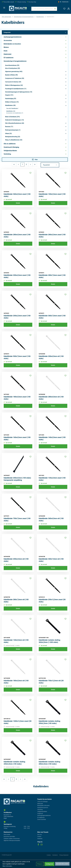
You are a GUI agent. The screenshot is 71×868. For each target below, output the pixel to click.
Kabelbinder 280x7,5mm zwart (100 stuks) (52, 276)
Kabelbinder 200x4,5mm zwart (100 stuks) (17, 276)
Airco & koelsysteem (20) (13, 68)
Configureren (49, 864)
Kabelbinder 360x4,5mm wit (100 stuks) (51, 520)
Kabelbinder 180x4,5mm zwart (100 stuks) (17, 398)
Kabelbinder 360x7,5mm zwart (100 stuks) (52, 317)
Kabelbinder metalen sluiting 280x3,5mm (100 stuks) (49, 763)
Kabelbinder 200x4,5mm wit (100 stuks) (51, 357)
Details (18, 203)
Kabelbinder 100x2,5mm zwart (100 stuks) (52, 195)
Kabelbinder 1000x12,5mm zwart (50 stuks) (18, 722)
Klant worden (7, 835)
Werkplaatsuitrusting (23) (13, 137)
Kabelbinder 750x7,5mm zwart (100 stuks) (17, 520)
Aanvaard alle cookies (62, 864)
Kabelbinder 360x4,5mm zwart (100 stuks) (17, 195)
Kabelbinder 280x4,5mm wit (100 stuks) (51, 398)
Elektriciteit (40, 804)
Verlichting (40, 810)
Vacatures (40, 839)
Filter (35, 159)
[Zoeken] (55, 9)
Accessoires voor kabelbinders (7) (15, 113)
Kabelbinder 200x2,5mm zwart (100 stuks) (17, 317)
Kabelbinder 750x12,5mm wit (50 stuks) (51, 682)
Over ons (40, 835)
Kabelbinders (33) (11, 111)
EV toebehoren (41, 818)
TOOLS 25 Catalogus (42, 802)
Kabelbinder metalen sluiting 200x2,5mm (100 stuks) (49, 722)
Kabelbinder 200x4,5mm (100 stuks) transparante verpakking (17, 479)
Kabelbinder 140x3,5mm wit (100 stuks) (16, 641)
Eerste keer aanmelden (9, 837)
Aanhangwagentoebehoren (44, 816)
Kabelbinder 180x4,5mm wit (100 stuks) (16, 682)
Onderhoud (40, 814)
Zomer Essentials (42, 819)
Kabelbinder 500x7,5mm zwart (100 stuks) (17, 357)
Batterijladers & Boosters (43, 806)
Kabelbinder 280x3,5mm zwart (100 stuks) (52, 236)
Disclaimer (55, 855)
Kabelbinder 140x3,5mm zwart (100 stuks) (52, 438)
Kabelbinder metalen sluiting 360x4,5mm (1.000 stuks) (49, 641)
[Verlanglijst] (64, 8)
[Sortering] (50, 165)
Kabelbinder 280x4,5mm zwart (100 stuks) (17, 236)
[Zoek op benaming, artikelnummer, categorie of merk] (42, 9)
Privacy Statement (64, 855)
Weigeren (40, 864)
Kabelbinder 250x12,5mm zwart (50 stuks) (52, 601)
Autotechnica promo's (43, 808)
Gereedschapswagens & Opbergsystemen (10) (19, 92)
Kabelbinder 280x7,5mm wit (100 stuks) (16, 601)
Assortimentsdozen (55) (12, 65)
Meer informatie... (8, 866)
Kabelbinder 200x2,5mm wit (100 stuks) (16, 560)
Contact (39, 837)
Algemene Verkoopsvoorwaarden (12, 841)
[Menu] (4, 7)
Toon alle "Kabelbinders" (12, 108)
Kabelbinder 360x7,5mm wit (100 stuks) (51, 560)
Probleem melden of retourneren (12, 839)
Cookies (49, 855)
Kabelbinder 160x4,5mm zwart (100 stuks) (17, 438)
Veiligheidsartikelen (42, 812)
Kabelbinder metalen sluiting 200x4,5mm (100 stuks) (14, 763)
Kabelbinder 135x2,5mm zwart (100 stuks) (52, 479)
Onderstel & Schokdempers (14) (14, 120)
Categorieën (35, 32)
